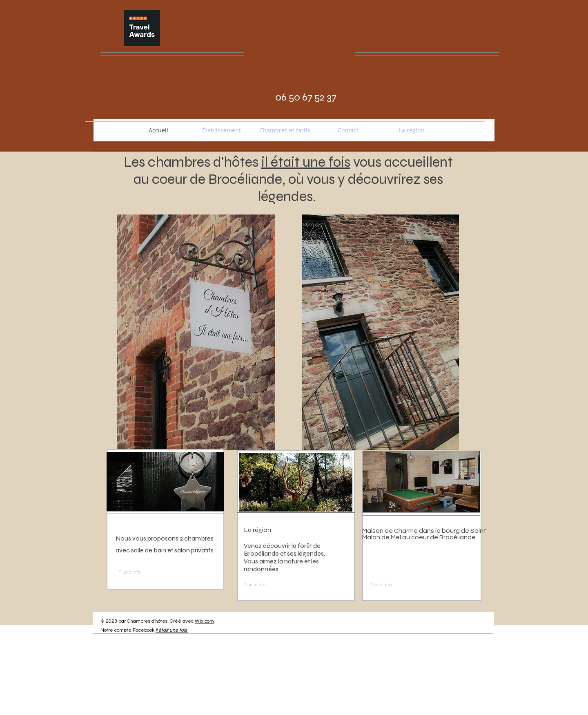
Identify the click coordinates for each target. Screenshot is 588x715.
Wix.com (204, 621)
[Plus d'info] (137, 572)
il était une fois (171, 630)
